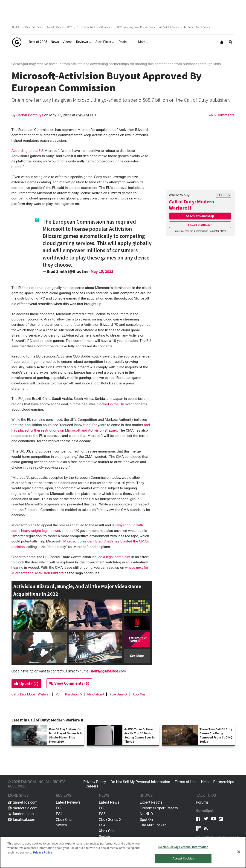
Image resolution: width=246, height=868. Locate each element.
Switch (61, 825)
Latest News (109, 802)
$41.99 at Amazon (200, 225)
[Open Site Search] (231, 42)
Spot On (146, 820)
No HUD (146, 814)
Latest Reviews (68, 802)
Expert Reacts (151, 802)
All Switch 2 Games (169, 27)
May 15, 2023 (102, 271)
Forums (202, 802)
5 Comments (222, 115)
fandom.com (21, 814)
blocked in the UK (110, 404)
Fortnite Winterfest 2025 (60, 27)
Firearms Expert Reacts (159, 808)
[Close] (239, 852)
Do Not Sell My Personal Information (140, 782)
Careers (92, 786)
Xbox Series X (118, 694)
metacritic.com (23, 808)
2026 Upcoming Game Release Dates (136, 27)
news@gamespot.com (108, 671)
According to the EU (27, 151)
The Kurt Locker (153, 825)
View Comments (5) (69, 683)
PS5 (102, 814)
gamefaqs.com (23, 802)
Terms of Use (186, 782)
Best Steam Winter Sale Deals (27, 27)
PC (58, 694)
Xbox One (139, 694)
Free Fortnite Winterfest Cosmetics (94, 27)
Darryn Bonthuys (30, 115)
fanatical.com (22, 820)
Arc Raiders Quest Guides (197, 27)
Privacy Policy (95, 782)
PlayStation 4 (96, 694)
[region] (123, 852)
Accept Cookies (183, 858)
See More (137, 656)
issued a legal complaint (111, 557)
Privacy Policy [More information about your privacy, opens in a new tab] (43, 852)
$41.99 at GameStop (200, 216)
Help (205, 782)
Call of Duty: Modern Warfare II (192, 205)
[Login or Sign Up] (222, 42)
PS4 (59, 814)
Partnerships (224, 782)
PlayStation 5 (73, 694)
